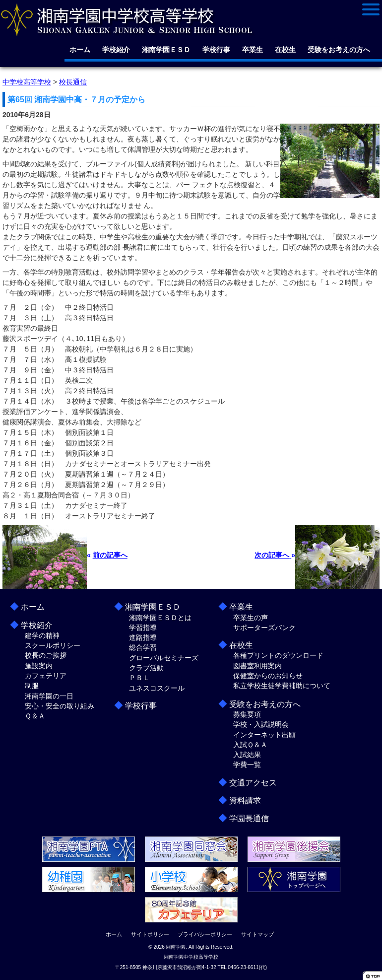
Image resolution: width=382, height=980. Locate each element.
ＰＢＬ (139, 678)
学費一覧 (247, 765)
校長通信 (73, 82)
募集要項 (247, 714)
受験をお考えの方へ (339, 50)
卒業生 (253, 50)
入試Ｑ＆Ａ (250, 745)
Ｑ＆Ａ (35, 716)
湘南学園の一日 (49, 696)
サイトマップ (257, 934)
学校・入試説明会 (261, 724)
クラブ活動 (146, 668)
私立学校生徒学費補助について (282, 686)
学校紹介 (116, 50)
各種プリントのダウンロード (278, 655)
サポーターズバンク (264, 628)
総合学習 (143, 647)
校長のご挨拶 (46, 655)
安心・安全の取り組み (60, 706)
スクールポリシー (53, 645)
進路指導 (143, 637)
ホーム (80, 50)
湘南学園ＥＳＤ (166, 50)
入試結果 (247, 755)
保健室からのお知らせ (268, 676)
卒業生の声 (251, 618)
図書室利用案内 (257, 666)
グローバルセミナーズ (164, 658)
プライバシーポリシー (205, 934)
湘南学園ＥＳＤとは (160, 618)
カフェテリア (46, 676)
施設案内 (39, 666)
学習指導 (143, 628)
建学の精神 (42, 635)
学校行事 (216, 50)
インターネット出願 (264, 735)
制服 (32, 686)
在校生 (285, 50)
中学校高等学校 (27, 82)
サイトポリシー (150, 934)
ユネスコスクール (157, 688)
